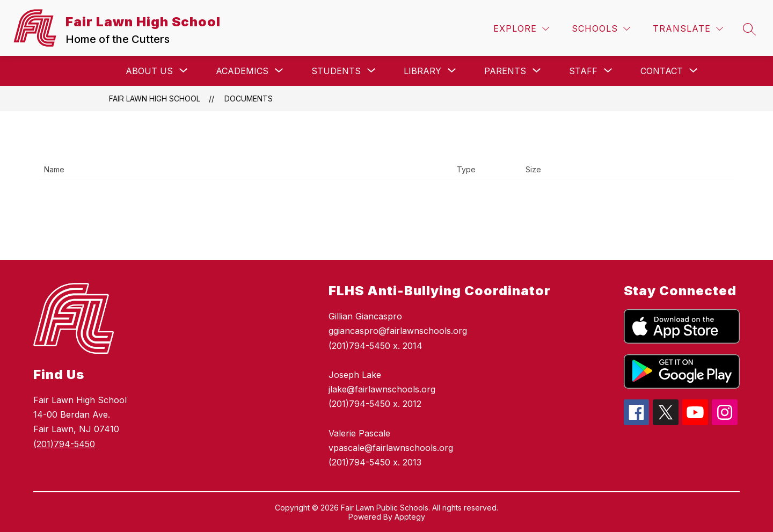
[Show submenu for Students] (336, 71)
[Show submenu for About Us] (149, 71)
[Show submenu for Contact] (662, 71)
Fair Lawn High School (155, 99)
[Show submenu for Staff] (583, 71)
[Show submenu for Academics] (242, 71)
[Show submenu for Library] (422, 71)
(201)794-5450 (64, 444)
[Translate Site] (688, 29)
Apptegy (410, 517)
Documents (249, 99)
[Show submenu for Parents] (505, 71)
